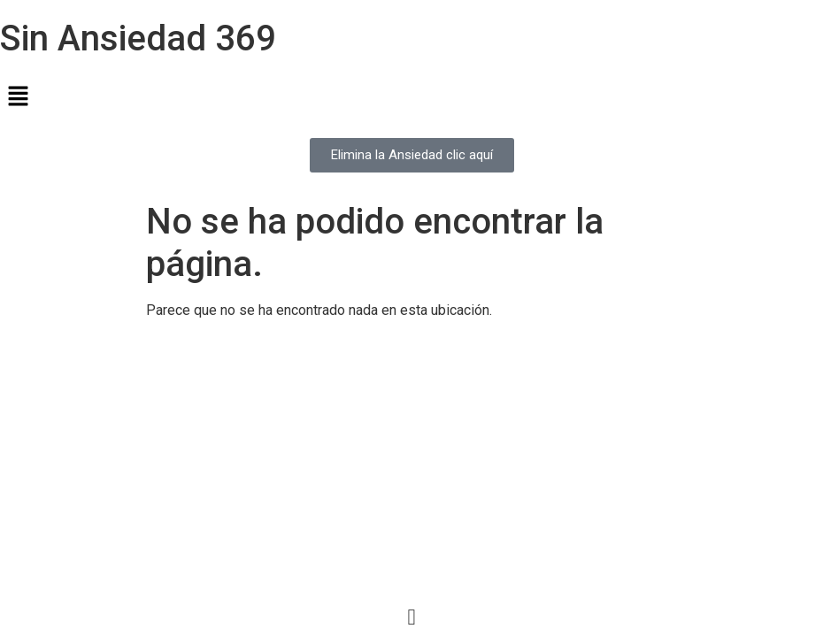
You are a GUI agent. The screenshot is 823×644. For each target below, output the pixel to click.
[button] (411, 97)
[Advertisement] (411, 458)
